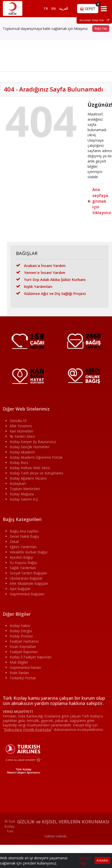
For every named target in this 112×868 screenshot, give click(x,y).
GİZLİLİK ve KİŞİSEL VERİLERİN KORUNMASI (63, 822)
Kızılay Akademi (22, 452)
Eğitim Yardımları (23, 547)
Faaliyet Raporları (24, 652)
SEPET (89, 7)
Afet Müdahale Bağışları (29, 583)
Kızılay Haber (20, 626)
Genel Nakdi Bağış (24, 536)
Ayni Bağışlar (20, 589)
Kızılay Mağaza (22, 494)
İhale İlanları (19, 673)
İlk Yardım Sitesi (22, 436)
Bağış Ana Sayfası (24, 531)
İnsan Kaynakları (23, 647)
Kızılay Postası (21, 636)
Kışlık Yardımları (34, 286)
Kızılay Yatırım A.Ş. (24, 499)
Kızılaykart (18, 483)
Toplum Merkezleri (25, 489)
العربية (64, 8)
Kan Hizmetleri (21, 431)
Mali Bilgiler (19, 662)
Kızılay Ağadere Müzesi (28, 478)
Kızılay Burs (19, 463)
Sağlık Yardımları (23, 568)
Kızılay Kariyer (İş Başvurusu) (33, 442)
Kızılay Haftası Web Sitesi (30, 468)
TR (46, 8)
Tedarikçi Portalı (23, 678)
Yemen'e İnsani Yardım (41, 272)
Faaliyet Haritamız (24, 641)
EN (54, 8)
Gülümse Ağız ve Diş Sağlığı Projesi (51, 293)
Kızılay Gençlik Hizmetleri (30, 447)
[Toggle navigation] (104, 8)
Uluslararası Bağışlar (26, 578)
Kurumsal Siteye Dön (94, 20)
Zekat (14, 542)
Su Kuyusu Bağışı (23, 563)
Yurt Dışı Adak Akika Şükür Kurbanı (51, 279)
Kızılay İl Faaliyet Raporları (31, 657)
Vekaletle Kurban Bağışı (29, 552)
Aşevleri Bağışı (21, 557)
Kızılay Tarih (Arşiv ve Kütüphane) (36, 473)
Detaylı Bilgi (85, 861)
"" (28, 730)
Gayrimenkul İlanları (25, 667)
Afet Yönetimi (21, 426)
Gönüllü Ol (18, 421)
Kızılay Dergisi (21, 631)
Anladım (102, 860)
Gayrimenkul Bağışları (27, 594)
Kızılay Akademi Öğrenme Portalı (36, 457)
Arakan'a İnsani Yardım (41, 265)
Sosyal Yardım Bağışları (28, 573)
